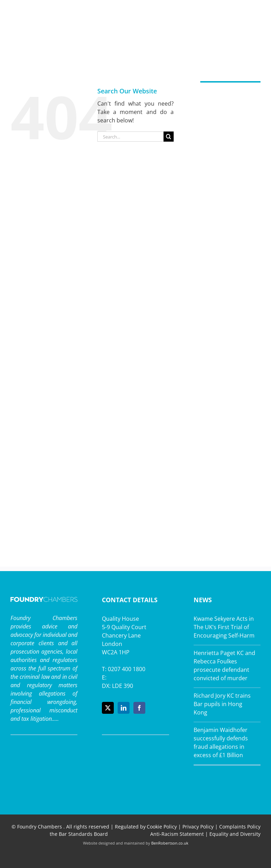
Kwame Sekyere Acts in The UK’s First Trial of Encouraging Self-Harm (224, 627)
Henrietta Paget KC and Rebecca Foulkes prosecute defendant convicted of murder (224, 666)
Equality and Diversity (235, 834)
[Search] (169, 137)
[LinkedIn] (124, 708)
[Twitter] (108, 708)
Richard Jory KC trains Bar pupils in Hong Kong (222, 704)
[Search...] (130, 137)
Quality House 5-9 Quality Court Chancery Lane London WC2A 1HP (124, 635)
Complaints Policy (240, 827)
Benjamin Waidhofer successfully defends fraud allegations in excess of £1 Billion (221, 742)
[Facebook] (139, 708)
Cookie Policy (162, 827)
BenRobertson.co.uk (170, 843)
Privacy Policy (198, 827)
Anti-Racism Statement (177, 834)
